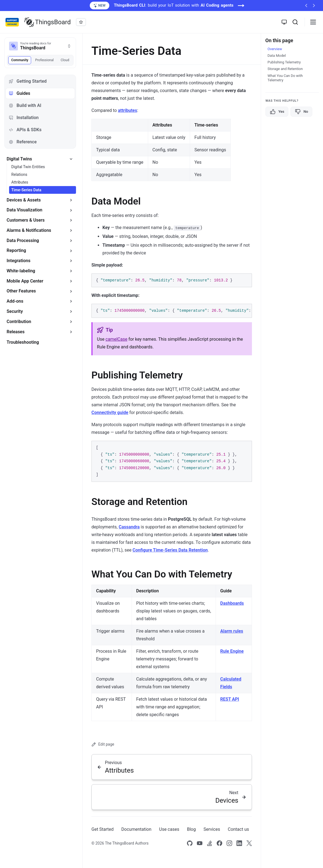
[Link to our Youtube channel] (200, 843)
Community (20, 60)
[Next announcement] (314, 6)
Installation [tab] (24, 118)
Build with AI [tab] (25, 105)
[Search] (295, 22)
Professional (44, 60)
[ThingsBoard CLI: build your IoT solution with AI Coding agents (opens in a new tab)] (161, 6)
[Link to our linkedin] (239, 843)
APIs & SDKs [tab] (25, 130)
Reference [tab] (23, 142)
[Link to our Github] (190, 843)
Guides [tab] (20, 93)
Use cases (169, 829)
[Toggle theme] (284, 22)
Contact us (238, 829)
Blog (191, 829)
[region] (172, 311)
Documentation (136, 829)
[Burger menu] (313, 22)
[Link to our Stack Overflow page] (210, 843)
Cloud (65, 60)
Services (212, 829)
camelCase (116, 339)
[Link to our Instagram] (229, 843)
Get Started (103, 829)
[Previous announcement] (306, 6)
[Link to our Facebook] (219, 843)
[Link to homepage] (47, 22)
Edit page (103, 744)
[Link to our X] (249, 843)
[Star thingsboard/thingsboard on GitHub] (81, 22)
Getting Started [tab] (28, 81)
